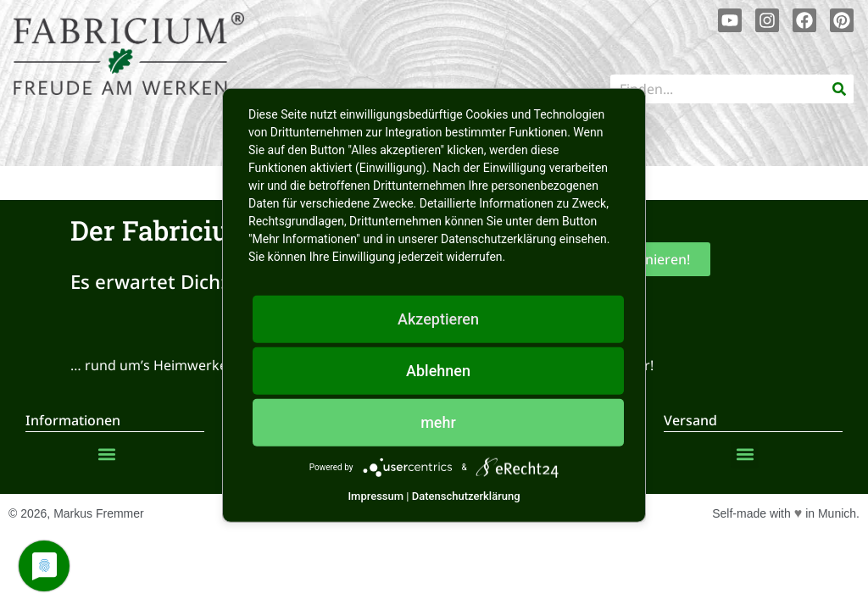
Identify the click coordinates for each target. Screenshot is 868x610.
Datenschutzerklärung (466, 496)
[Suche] (839, 89)
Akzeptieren (438, 319)
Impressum (376, 496)
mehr (438, 422)
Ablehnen (438, 371)
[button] (106, 455)
